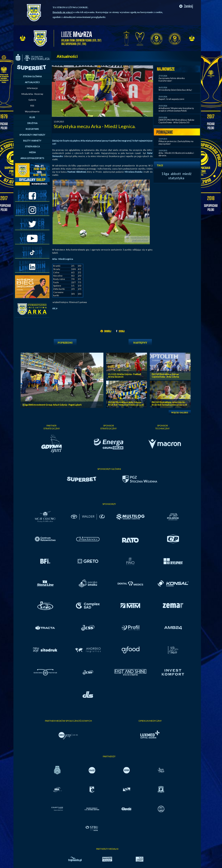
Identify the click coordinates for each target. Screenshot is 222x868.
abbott (176, 174)
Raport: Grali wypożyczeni (171, 99)
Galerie (32, 100)
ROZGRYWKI (32, 129)
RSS (32, 106)
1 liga (165, 174)
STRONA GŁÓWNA (32, 76)
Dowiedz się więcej (63, 12)
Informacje (32, 88)
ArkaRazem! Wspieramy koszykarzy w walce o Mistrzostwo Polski (176, 109)
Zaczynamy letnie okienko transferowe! (172, 79)
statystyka (176, 178)
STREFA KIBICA (32, 146)
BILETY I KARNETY (32, 141)
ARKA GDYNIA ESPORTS (32, 158)
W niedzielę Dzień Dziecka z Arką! (175, 90)
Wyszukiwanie (32, 111)
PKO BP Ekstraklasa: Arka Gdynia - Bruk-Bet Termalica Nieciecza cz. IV (126, 403)
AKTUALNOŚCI (32, 82)
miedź (187, 174)
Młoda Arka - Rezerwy (32, 94)
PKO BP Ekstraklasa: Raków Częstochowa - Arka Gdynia (165, 375)
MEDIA (32, 152)
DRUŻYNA (32, 123)
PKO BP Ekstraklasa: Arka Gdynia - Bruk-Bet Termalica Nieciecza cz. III (169, 403)
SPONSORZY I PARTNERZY (32, 135)
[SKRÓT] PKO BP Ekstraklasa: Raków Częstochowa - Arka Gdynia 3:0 (176, 121)
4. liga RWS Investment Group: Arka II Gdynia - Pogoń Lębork (52, 405)
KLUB (32, 117)
